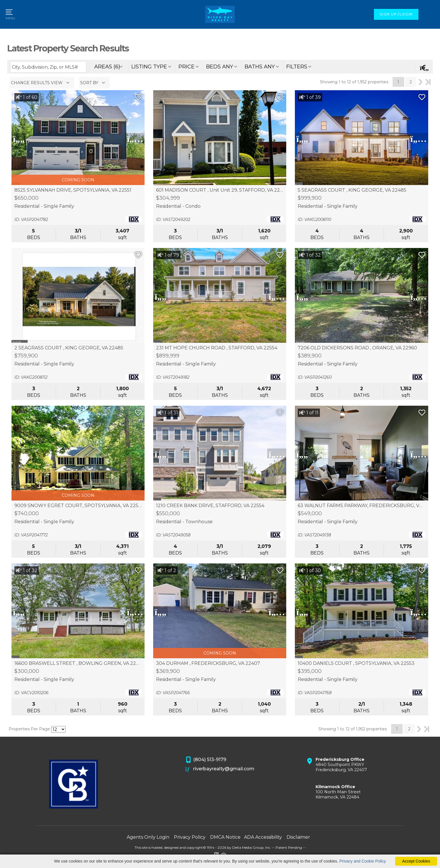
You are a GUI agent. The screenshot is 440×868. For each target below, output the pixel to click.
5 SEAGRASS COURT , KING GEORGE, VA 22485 (352, 190)
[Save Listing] (138, 97)
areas (107, 67)
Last (428, 82)
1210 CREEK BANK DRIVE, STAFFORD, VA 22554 (210, 506)
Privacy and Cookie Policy (363, 861)
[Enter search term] (48, 67)
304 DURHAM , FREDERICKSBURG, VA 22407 (208, 663)
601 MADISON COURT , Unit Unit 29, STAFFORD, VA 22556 (220, 190)
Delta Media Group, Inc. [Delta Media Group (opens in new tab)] (252, 847)
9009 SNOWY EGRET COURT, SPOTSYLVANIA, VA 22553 (78, 506)
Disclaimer (298, 837)
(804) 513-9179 (206, 760)
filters (297, 67)
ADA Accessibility (263, 837)
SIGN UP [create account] (388, 14)
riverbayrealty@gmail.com (220, 769)
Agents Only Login (148, 837)
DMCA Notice (225, 837)
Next (420, 82)
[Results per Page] (58, 729)
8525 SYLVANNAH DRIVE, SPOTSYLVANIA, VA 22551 (73, 190)
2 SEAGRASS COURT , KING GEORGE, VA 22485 (69, 348)
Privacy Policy (190, 837)
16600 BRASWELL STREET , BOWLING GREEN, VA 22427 (78, 663)
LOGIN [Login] (406, 14)
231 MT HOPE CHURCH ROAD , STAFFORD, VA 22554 (217, 348)
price (187, 67)
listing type (149, 67)
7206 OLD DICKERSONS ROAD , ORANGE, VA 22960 (357, 348)
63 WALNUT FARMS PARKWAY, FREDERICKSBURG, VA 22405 (362, 506)
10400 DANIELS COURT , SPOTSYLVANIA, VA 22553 (356, 663)
